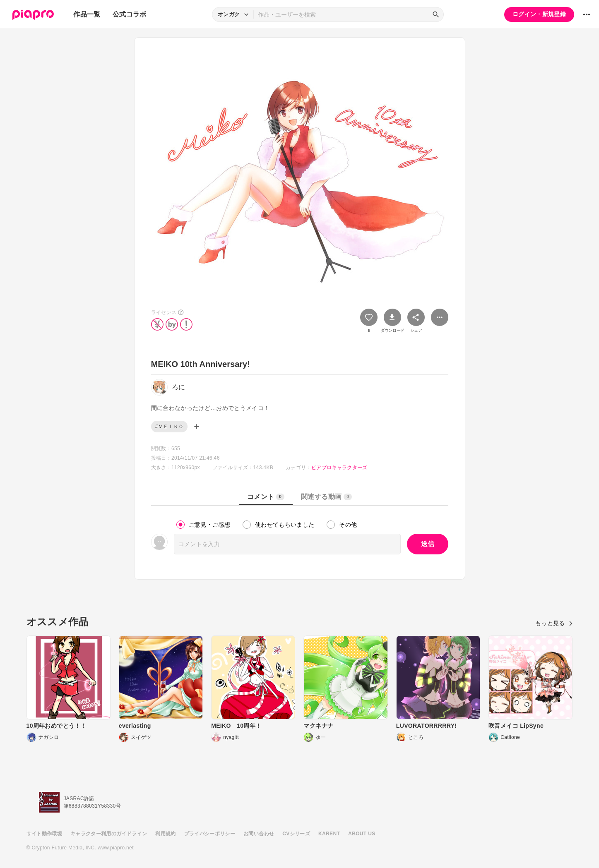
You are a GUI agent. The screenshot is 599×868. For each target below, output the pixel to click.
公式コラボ (130, 14)
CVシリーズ (296, 834)
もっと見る (554, 623)
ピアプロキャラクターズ (339, 468)
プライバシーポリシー (210, 834)
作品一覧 (87, 14)
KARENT (329, 834)
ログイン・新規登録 (539, 14)
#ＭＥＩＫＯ (170, 427)
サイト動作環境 (44, 834)
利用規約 (165, 834)
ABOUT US (362, 834)
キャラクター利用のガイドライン (109, 834)
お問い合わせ (259, 834)
